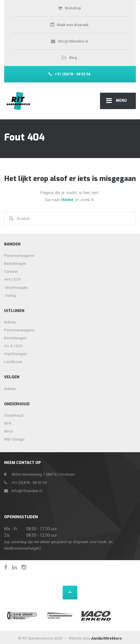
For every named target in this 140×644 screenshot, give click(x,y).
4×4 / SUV (12, 279)
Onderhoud (14, 415)
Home (68, 200)
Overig (10, 295)
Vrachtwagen (14, 288)
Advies (10, 322)
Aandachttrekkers (106, 638)
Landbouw (13, 362)
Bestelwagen (15, 263)
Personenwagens (19, 256)
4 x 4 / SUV (13, 346)
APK (8, 423)
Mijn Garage (14, 439)
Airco (9, 431)
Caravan (11, 271)
